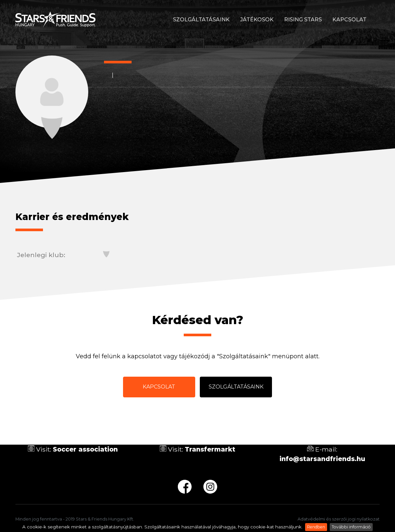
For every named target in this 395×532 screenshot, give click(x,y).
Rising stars (303, 20)
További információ (351, 527)
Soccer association (85, 449)
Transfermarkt (210, 449)
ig (210, 487)
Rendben (316, 527)
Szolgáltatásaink (201, 20)
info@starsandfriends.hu (322, 459)
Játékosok (257, 20)
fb (185, 487)
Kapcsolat (349, 20)
